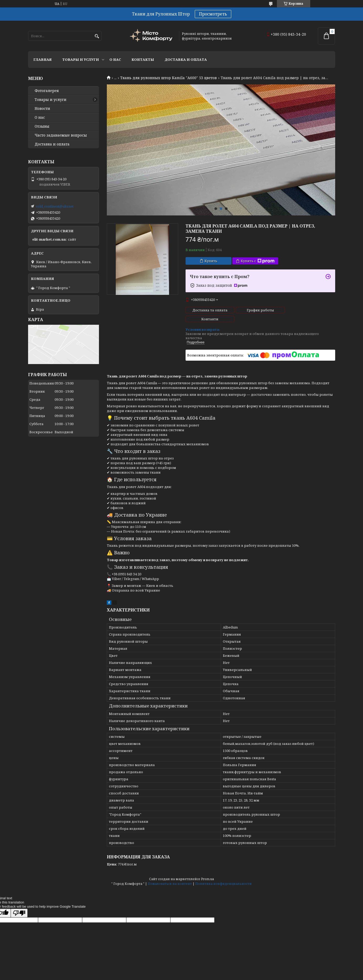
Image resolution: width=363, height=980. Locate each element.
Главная (43, 59)
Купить (211, 261)
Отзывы (42, 126)
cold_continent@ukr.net (55, 206)
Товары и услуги (81, 59)
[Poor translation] (19, 904)
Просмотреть (213, 14)
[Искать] (97, 36)
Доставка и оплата (186, 59)
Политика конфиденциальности (223, 875)
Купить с (258, 261)
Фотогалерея (47, 91)
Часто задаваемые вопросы (61, 135)
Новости (42, 109)
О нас (115, 59)
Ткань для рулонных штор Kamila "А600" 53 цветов (169, 78)
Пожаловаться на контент (170, 875)
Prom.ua (207, 870)
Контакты (143, 59)
